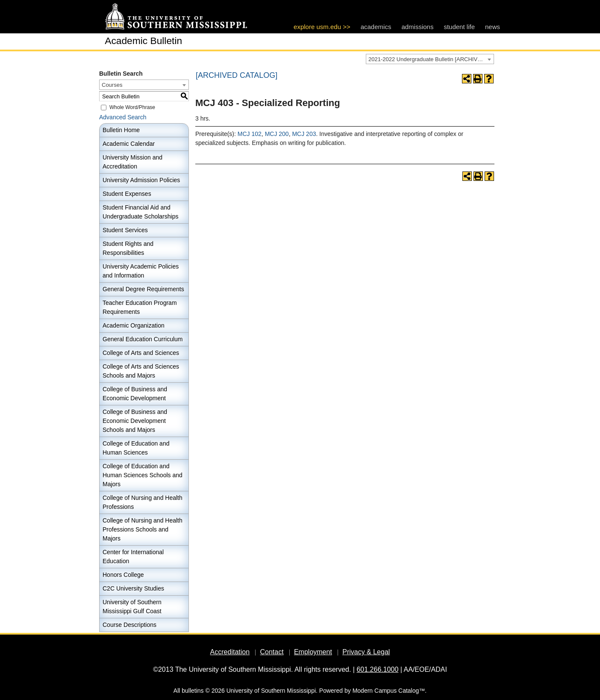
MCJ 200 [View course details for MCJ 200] (277, 134)
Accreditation (230, 652)
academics (376, 27)
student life (459, 27)
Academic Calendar (129, 144)
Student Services (125, 230)
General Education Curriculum (143, 339)
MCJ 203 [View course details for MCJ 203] (304, 134)
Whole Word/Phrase (132, 107)
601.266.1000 (377, 669)
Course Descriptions (129, 625)
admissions (417, 27)
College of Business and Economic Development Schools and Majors (135, 421)
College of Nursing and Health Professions (143, 502)
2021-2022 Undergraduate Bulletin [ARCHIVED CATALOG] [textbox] (431, 59)
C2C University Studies (133, 588)
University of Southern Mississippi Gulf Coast (132, 607)
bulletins (193, 691)
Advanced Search (123, 117)
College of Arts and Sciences (141, 353)
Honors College (123, 575)
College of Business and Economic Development (135, 394)
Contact (272, 652)
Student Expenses (127, 194)
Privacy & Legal (366, 652)
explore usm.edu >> (322, 27)
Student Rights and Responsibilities (128, 248)
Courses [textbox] (112, 85)
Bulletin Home (121, 130)
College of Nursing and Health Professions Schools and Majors (143, 529)
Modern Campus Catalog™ (389, 691)
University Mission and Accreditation (132, 162)
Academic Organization (134, 325)
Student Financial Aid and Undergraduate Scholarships (140, 212)
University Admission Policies (141, 180)
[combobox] (430, 59)
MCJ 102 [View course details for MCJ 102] (250, 134)
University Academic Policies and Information (141, 271)
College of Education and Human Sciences (136, 448)
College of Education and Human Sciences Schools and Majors (143, 475)
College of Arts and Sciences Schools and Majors (141, 371)
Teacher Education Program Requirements (140, 307)
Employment (313, 652)
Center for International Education (133, 557)
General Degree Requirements (143, 289)
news (493, 27)
